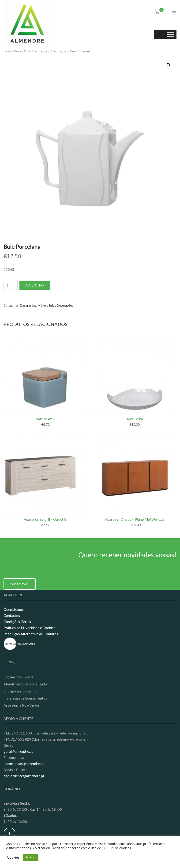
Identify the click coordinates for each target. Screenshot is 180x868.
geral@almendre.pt (18, 751)
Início (7, 51)
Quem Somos (14, 609)
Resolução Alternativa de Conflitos (31, 634)
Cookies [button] (13, 857)
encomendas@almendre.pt (24, 764)
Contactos (12, 616)
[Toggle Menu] (170, 35)
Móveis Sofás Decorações (31, 51)
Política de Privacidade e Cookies (29, 628)
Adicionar (35, 285)
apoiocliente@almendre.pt (24, 776)
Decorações (60, 51)
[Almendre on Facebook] (9, 833)
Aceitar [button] (31, 857)
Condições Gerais (17, 622)
